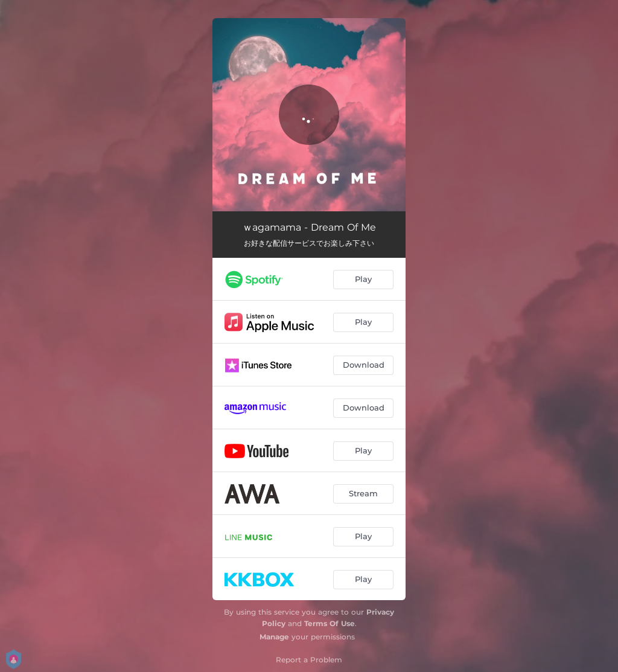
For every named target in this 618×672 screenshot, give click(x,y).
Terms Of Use (330, 623)
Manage (274, 637)
